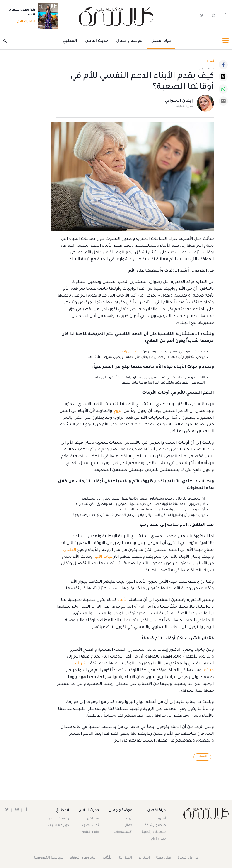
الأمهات (202, 757)
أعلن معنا (164, 858)
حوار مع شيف (59, 826)
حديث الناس (97, 41)
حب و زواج (158, 839)
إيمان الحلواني (179, 101)
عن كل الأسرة (188, 858)
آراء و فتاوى (91, 832)
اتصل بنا (126, 858)
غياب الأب (104, 557)
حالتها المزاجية (131, 352)
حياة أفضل (161, 41)
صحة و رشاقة (155, 826)
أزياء (129, 819)
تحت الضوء (91, 826)
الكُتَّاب (108, 858)
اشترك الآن (25, 22)
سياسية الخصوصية (49, 858)
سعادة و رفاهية (154, 832)
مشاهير (93, 819)
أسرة (162, 819)
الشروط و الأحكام (83, 858)
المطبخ (70, 41)
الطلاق (70, 550)
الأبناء (122, 600)
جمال (128, 826)
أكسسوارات (123, 832)
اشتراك (144, 858)
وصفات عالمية (58, 819)
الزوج (117, 411)
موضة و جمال (129, 41)
